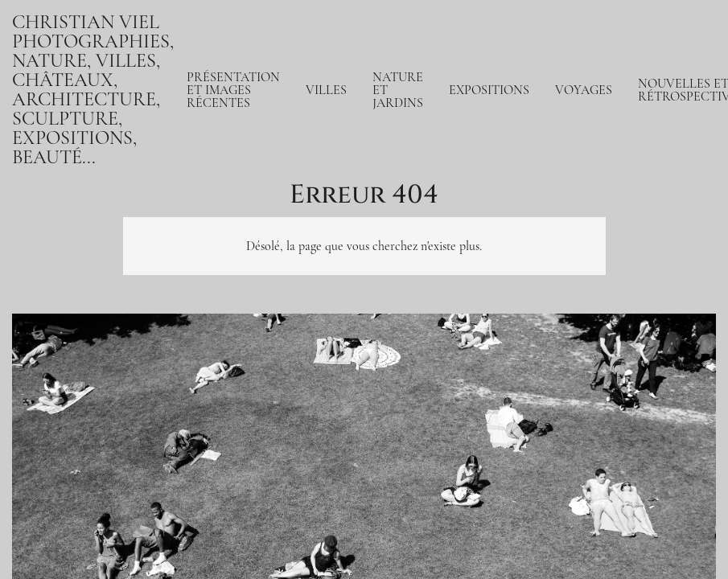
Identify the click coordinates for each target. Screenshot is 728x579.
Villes (326, 90)
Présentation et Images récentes (233, 90)
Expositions (489, 90)
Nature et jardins (398, 90)
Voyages (584, 90)
